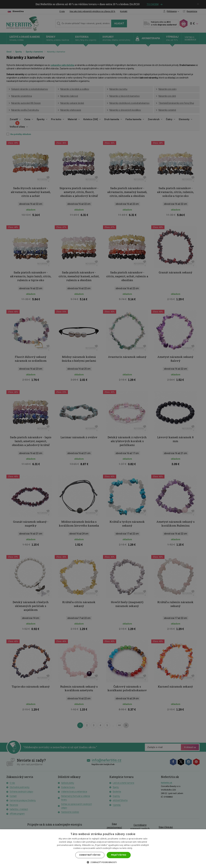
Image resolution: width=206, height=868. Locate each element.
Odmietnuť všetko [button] (90, 855)
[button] (103, 862)
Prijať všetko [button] (119, 855)
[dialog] (103, 434)
